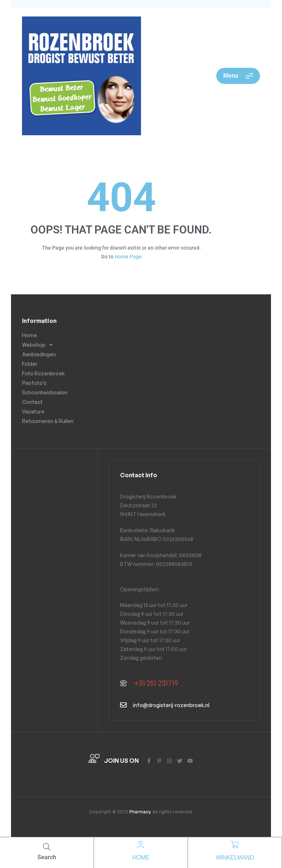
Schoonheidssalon (45, 392)
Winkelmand (235, 858)
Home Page (128, 257)
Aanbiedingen (39, 354)
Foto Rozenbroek (43, 373)
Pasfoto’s (34, 383)
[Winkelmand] (235, 845)
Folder (30, 364)
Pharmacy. (140, 812)
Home (141, 858)
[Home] (141, 845)
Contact (32, 402)
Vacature (33, 411)
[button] (54, 345)
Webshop (39, 345)
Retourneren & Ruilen (48, 421)
